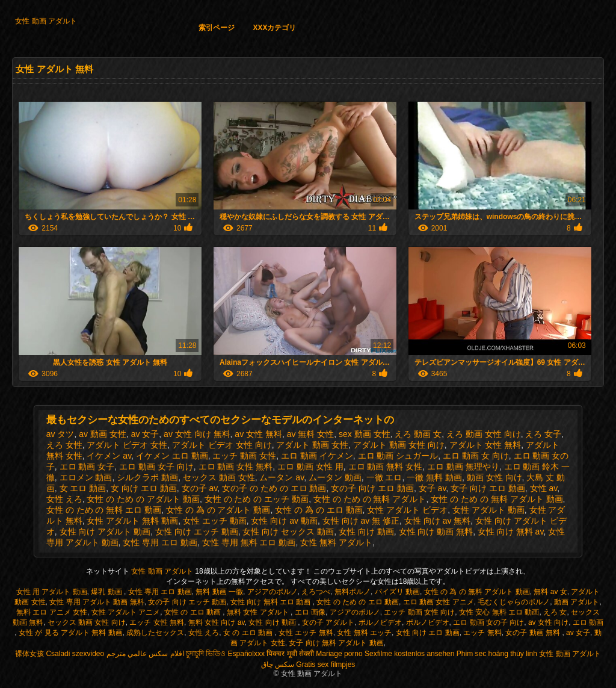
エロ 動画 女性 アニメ (439, 602)
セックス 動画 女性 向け (87, 622)
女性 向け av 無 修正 (361, 521)
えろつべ (316, 592)
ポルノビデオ (380, 622)
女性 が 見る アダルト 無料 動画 (71, 633)
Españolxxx (246, 654)
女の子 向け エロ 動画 (372, 488)
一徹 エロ (384, 477)
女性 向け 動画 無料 (436, 531)
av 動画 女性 (103, 434)
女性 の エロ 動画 (193, 612)
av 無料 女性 (311, 434)
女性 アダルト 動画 (488, 510)
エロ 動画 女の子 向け (488, 622)
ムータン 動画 (335, 477)
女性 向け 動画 (366, 531)
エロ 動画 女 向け (476, 456)
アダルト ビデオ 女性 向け (222, 445)
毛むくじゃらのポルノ (514, 602)
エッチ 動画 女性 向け (419, 612)
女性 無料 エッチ (364, 633)
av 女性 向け (548, 622)
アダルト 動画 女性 (312, 445)
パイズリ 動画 (397, 592)
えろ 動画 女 (418, 434)
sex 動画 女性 (365, 434)
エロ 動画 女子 (87, 466)
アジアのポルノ (273, 592)
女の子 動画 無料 (534, 633)
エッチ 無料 (482, 633)
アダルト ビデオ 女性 (127, 445)
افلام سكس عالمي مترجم (145, 654)
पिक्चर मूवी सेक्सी (290, 654)
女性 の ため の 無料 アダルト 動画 (497, 499)
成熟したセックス (155, 633)
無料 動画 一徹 (219, 592)
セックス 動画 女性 (219, 477)
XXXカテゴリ (274, 28)
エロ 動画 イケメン (317, 456)
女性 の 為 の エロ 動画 (319, 510)
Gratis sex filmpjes (325, 665)
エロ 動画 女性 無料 (236, 466)
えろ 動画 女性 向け (484, 434)
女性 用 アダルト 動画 (52, 592)
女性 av (544, 488)
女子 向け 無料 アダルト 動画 (336, 643)
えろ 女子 (543, 434)
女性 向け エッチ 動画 (197, 531)
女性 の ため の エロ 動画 (358, 602)
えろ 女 (555, 612)
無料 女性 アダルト (259, 612)
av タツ (60, 434)
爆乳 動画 (107, 592)
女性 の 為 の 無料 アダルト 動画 (477, 592)
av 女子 (145, 434)
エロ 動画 (588, 622)
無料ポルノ (353, 592)
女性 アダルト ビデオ (407, 510)
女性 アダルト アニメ (126, 612)
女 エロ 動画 (83, 488)
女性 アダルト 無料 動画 (132, 521)
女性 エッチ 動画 (215, 521)
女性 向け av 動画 (284, 521)
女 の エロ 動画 (249, 633)
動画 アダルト (577, 602)
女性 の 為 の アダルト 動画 (218, 510)
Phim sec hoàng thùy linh (497, 654)
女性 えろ (64, 499)
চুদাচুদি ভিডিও (206, 654)
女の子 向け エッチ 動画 (187, 602)
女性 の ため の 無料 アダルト (370, 499)
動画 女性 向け (494, 477)
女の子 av (200, 488)
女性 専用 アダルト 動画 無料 (97, 602)
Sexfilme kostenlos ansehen (409, 654)
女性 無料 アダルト (336, 542)
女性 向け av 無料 (437, 521)
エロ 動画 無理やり (463, 466)
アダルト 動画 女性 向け (399, 445)
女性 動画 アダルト (46, 21)
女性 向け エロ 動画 (428, 633)
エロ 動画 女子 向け (156, 466)
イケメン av (109, 456)
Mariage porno (339, 654)
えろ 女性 (64, 445)
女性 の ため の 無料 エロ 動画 (104, 510)
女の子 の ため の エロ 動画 (274, 488)
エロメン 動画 (86, 477)
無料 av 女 (550, 592)
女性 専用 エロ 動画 (160, 542)
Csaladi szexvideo (75, 654)
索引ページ (217, 28)
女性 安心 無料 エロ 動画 (499, 612)
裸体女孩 (29, 654)
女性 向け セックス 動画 (288, 531)
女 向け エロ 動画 (144, 488)
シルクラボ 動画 (147, 477)
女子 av (433, 488)
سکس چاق (278, 665)
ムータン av (282, 477)
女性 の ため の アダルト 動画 (143, 499)
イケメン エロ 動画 (172, 456)
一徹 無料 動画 (434, 477)
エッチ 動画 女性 (244, 456)
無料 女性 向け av (217, 622)
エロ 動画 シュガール (398, 456)
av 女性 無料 (258, 434)
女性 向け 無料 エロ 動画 (272, 602)
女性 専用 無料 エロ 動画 (249, 542)
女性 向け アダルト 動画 (105, 531)
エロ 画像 (310, 612)
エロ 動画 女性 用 (310, 466)
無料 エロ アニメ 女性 (52, 612)
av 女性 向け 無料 (197, 434)
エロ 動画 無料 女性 (386, 466)
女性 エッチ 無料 (306, 633)
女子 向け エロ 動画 (488, 488)
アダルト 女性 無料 (485, 445)
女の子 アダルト (328, 622)
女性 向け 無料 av (510, 531)
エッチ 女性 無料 (157, 622)
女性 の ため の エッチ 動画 (257, 499)
